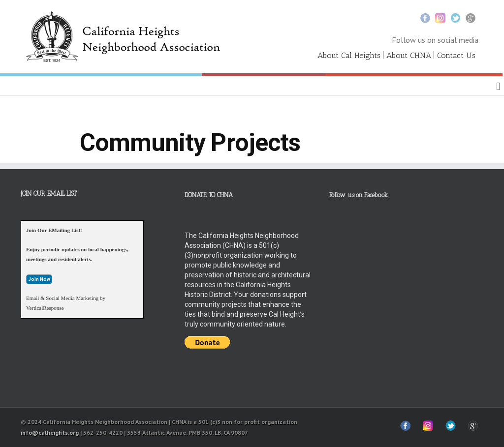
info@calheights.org (50, 432)
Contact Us (456, 55)
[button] (498, 86)
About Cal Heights (349, 55)
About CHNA (409, 55)
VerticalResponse (45, 308)
